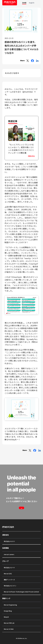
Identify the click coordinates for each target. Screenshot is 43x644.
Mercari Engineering (10, 605)
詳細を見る (31, 156)
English (32, 3)
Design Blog (8, 611)
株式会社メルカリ (9, 541)
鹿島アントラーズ (9, 580)
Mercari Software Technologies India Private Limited (21, 592)
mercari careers (9, 554)
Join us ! (22, 508)
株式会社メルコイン (10, 586)
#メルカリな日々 (12, 73)
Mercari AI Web (9, 629)
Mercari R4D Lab (9, 623)
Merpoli (6, 617)
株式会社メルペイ (9, 568)
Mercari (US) (8, 574)
